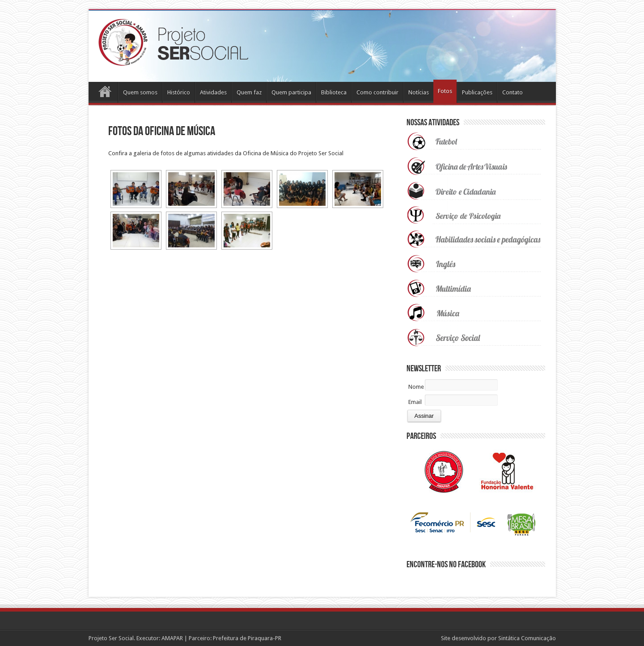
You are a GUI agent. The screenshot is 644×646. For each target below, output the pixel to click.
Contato (513, 92)
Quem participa (291, 92)
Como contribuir (377, 92)
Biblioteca (334, 92)
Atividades (213, 92)
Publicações (477, 92)
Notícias (419, 92)
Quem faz (249, 92)
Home (105, 93)
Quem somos (140, 92)
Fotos (445, 91)
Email (415, 402)
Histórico (179, 92)
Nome (416, 387)
